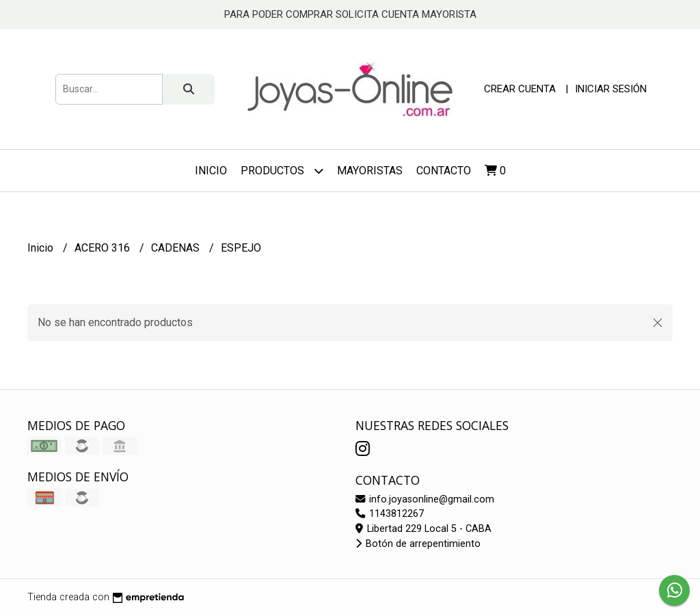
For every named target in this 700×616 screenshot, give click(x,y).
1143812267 (390, 514)
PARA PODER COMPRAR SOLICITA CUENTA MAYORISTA (350, 14)
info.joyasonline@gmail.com (425, 499)
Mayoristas (370, 171)
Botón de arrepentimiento (418, 544)
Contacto (444, 171)
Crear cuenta (520, 89)
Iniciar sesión (611, 89)
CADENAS (177, 248)
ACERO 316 (104, 248)
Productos (282, 171)
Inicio (211, 171)
